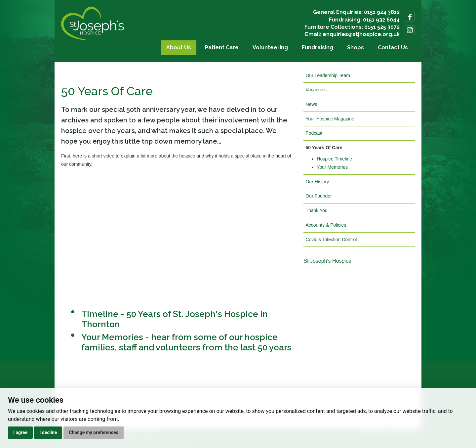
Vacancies (316, 90)
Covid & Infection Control (331, 240)
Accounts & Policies (326, 225)
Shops (356, 47)
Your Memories (332, 167)
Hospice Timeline (334, 159)
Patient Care (222, 47)
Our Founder (318, 196)
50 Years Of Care (324, 148)
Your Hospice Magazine (330, 119)
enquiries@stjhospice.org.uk (361, 34)
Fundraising (317, 47)
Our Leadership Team (328, 75)
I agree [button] (20, 432)
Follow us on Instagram (410, 30)
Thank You (316, 210)
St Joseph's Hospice (327, 261)
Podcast (314, 133)
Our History (317, 182)
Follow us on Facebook (410, 17)
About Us (179, 47)
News (311, 104)
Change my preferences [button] (93, 432)
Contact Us (393, 47)
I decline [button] (48, 432)
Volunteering (270, 47)
